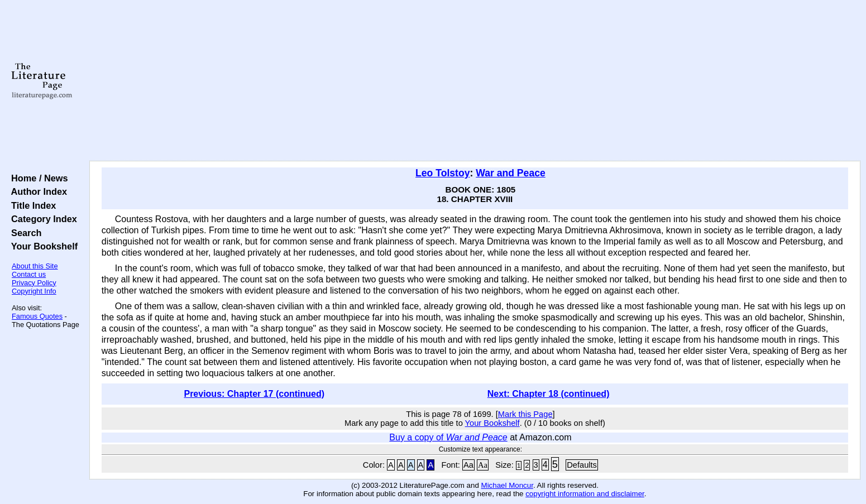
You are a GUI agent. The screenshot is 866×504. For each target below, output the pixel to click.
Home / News (37, 178)
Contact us (29, 274)
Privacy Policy (34, 283)
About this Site (35, 266)
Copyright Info (34, 291)
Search (24, 233)
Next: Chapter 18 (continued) (549, 394)
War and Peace (511, 173)
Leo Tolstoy (442, 173)
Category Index (42, 219)
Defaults (582, 465)
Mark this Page (525, 414)
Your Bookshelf (42, 246)
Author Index (37, 191)
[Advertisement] (475, 81)
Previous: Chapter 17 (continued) (254, 394)
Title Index (31, 205)
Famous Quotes (37, 316)
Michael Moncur (507, 485)
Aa (468, 465)
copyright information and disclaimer (585, 494)
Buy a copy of (448, 437)
